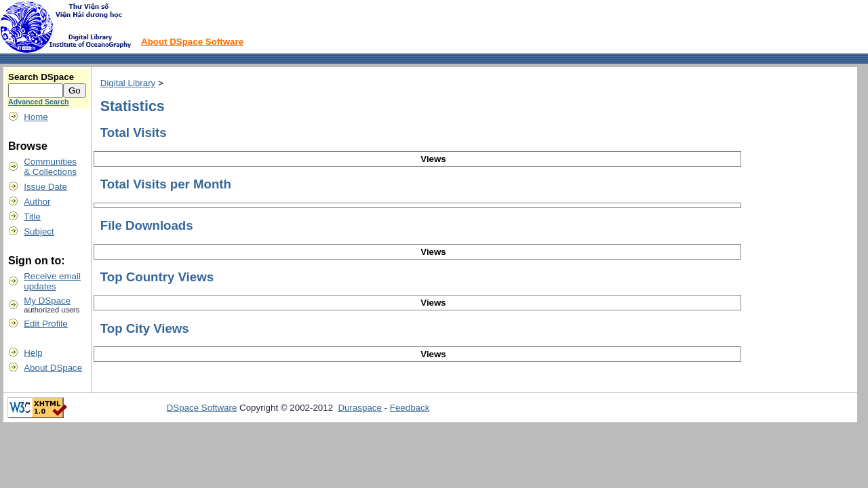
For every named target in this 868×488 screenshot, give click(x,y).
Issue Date (45, 187)
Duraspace (359, 408)
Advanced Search (38, 102)
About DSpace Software (192, 42)
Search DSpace (41, 77)
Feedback (410, 408)
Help (33, 353)
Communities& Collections (50, 167)
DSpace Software (202, 408)
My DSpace (47, 301)
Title (32, 217)
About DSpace (53, 368)
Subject (39, 231)
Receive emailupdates (52, 281)
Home (36, 117)
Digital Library (128, 83)
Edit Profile (45, 324)
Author (37, 202)
